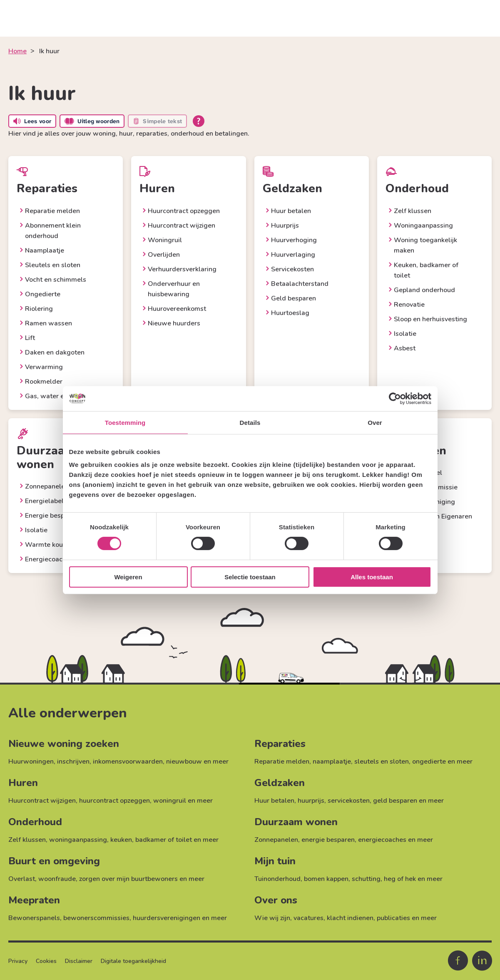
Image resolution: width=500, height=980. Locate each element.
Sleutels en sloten (53, 265)
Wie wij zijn (272, 918)
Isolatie (405, 334)
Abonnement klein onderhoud (53, 231)
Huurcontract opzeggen (184, 211)
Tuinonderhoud (277, 879)
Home (17, 51)
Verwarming (44, 367)
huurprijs (311, 801)
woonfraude (57, 879)
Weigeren (128, 577)
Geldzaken (280, 783)
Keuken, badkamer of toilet (426, 270)
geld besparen (395, 801)
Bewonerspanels (34, 918)
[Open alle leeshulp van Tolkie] (199, 121)
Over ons (276, 900)
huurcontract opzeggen (114, 801)
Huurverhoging (294, 240)
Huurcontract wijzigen (182, 226)
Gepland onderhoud (424, 290)
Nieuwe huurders (174, 323)
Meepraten (34, 900)
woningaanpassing (78, 840)
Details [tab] (250, 422)
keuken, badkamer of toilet (151, 840)
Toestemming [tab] (125, 422)
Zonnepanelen (47, 486)
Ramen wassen (49, 323)
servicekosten (349, 801)
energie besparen (328, 840)
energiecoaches (382, 840)
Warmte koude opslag (59, 545)
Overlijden (164, 255)
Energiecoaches (49, 559)
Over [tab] (375, 422)
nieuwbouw (184, 762)
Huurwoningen (31, 762)
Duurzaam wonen (296, 822)
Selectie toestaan (250, 577)
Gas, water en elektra (58, 396)
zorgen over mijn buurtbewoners (128, 879)
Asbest (405, 348)
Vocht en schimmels (56, 280)
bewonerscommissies (96, 918)
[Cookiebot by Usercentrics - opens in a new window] (395, 398)
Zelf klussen (413, 211)
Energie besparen (52, 516)
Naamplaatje (45, 251)
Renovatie (409, 305)
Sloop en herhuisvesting (430, 319)
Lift (30, 338)
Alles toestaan (372, 577)
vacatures (308, 918)
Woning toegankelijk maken (425, 245)
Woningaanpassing (423, 226)
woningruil (170, 801)
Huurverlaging (293, 255)
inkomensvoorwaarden (128, 762)
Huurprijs (285, 226)
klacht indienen (350, 918)
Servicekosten (292, 269)
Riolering (39, 309)
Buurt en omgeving (54, 861)
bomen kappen (326, 879)
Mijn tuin (275, 861)
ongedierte (429, 762)
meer (221, 762)
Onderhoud (35, 822)
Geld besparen (294, 298)
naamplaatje (332, 762)
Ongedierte (43, 294)
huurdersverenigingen (167, 918)
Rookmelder (44, 382)
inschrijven (73, 762)
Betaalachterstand (300, 284)
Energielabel (44, 501)
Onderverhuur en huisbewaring (174, 289)
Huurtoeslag (290, 313)
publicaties (393, 918)
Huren (23, 783)
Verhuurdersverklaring (182, 269)
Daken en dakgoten (55, 352)
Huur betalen (291, 211)
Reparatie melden (52, 211)
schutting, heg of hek (384, 879)
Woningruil (165, 240)
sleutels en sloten (382, 762)
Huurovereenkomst (177, 309)
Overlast (22, 879)
